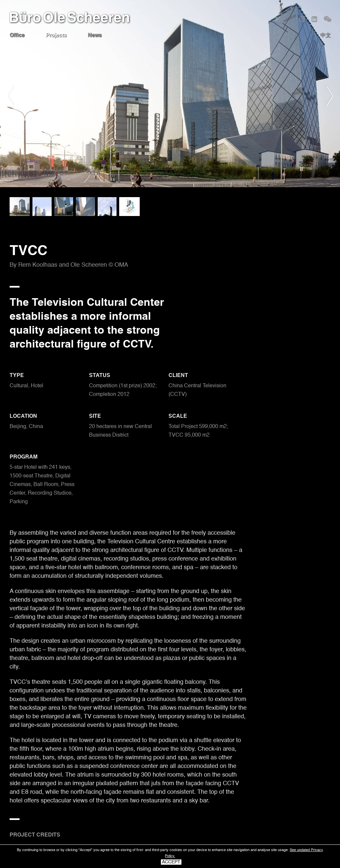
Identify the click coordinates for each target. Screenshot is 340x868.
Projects (56, 35)
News (95, 35)
